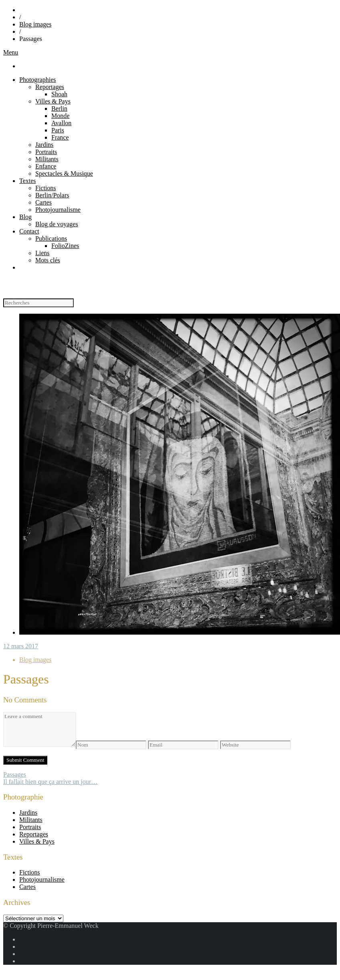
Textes (28, 181)
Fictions (46, 188)
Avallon (61, 123)
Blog (25, 217)
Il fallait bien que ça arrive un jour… (50, 782)
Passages (15, 774)
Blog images (35, 24)
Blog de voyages (57, 224)
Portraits (46, 152)
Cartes (44, 202)
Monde (60, 116)
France (60, 137)
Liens (42, 253)
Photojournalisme (58, 210)
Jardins (44, 145)
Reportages (50, 87)
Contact (29, 231)
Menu (11, 52)
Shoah (59, 94)
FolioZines (65, 246)
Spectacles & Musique (64, 173)
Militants (47, 159)
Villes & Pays (53, 101)
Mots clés (48, 260)
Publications (51, 238)
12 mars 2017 (21, 646)
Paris (58, 130)
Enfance (46, 166)
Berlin (59, 109)
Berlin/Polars (52, 195)
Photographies (38, 80)
